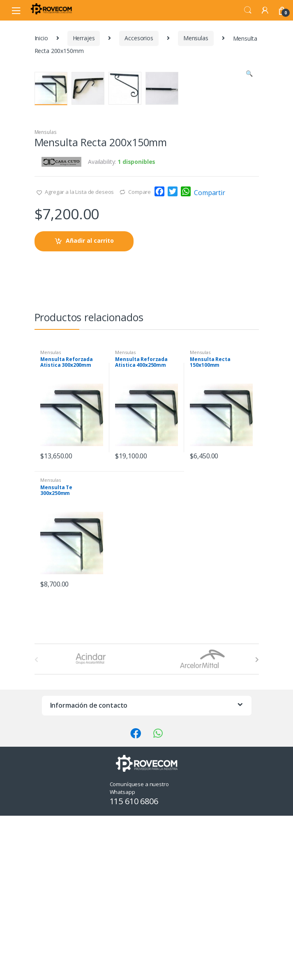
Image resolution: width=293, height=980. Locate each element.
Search (248, 10)
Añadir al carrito (90, 409)
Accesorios (139, 38)
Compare (140, 360)
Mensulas (196, 38)
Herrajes (84, 38)
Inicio (41, 38)
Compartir (210, 361)
